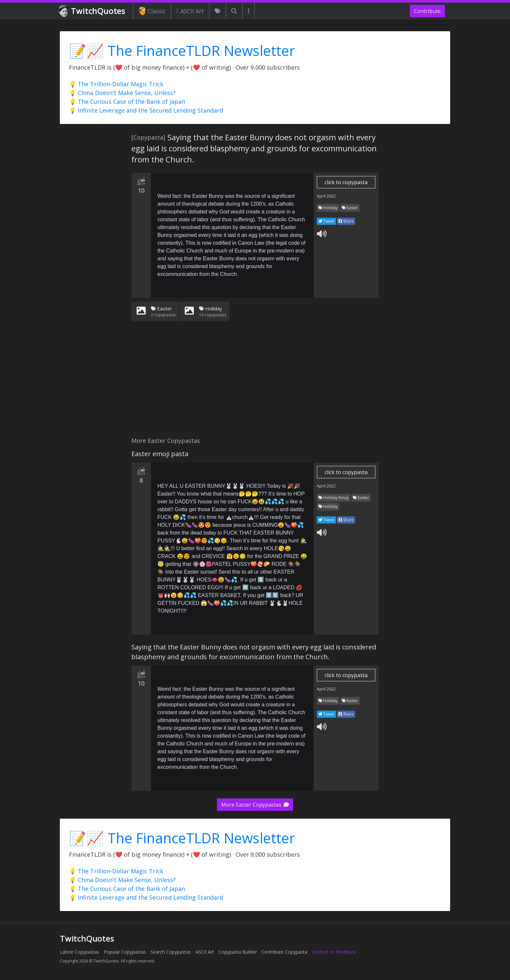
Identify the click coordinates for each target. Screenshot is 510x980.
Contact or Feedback (334, 952)
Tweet (326, 221)
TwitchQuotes (93, 11)
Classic (152, 11)
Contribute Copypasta (284, 952)
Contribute (427, 11)
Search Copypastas (171, 952)
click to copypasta (346, 182)
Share (346, 221)
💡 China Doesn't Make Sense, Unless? (122, 93)
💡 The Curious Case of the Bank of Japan (127, 102)
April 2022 (326, 196)
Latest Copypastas (80, 952)
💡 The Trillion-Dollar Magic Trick (116, 84)
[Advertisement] (255, 383)
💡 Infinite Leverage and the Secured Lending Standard (146, 110)
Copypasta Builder (238, 952)
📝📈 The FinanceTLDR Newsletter (182, 51)
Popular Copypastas (125, 952)
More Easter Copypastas (255, 805)
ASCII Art (190, 11)
